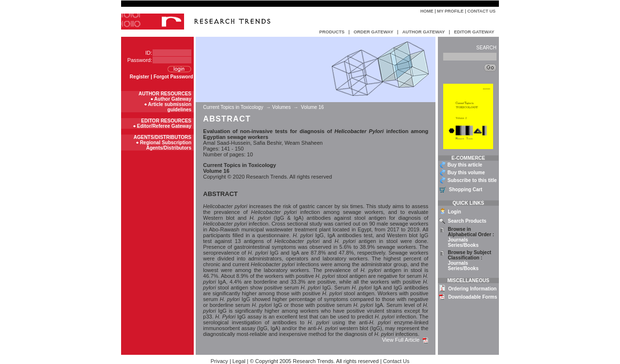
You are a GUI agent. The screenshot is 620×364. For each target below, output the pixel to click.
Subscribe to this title (472, 180)
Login (455, 212)
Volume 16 (312, 107)
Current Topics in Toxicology (234, 107)
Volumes (281, 107)
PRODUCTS (332, 32)
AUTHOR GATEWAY (423, 32)
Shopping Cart (466, 190)
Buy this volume (466, 173)
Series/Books (463, 245)
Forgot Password (173, 77)
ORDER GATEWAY (373, 32)
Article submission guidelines (170, 107)
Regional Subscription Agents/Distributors (166, 145)
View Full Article (405, 340)
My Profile (450, 11)
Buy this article (465, 165)
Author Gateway (173, 99)
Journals (458, 240)
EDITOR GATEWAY (474, 32)
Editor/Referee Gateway (164, 126)
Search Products (467, 221)
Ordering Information (472, 289)
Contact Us (481, 11)
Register (139, 77)
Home (427, 11)
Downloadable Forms (473, 297)
